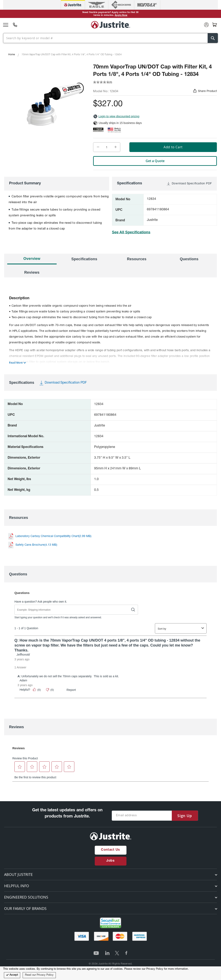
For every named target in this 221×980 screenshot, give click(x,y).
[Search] (213, 38)
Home (12, 55)
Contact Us (110, 850)
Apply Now (121, 15)
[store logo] (111, 25)
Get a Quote (155, 161)
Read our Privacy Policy (39, 975)
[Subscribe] (185, 816)
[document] (110, 973)
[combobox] (109, 38)
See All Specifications (131, 232)
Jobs (110, 861)
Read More (16, 363)
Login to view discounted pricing (116, 116)
